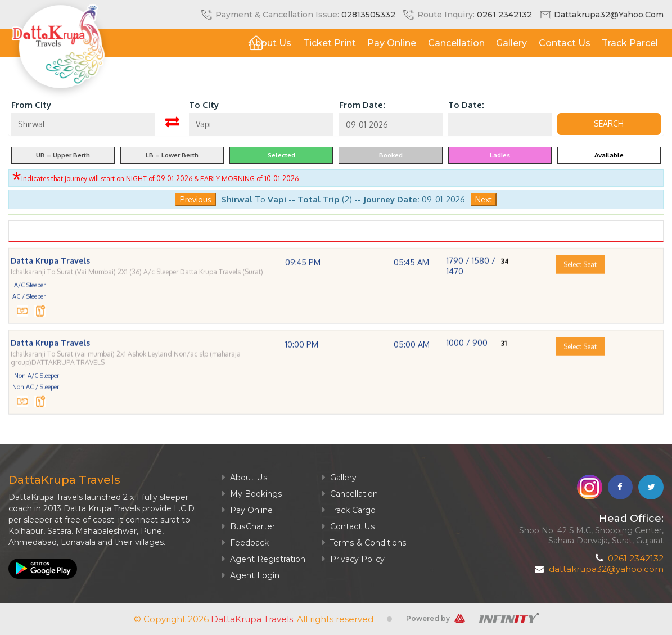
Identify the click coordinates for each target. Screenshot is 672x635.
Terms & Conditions (364, 543)
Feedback (245, 543)
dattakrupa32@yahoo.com (609, 15)
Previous (196, 199)
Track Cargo (349, 510)
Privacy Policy (353, 559)
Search (609, 124)
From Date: (362, 105)
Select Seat (580, 282)
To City (204, 105)
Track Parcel (630, 43)
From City (31, 105)
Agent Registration (263, 559)
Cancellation (455, 43)
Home (226, 43)
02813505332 (368, 15)
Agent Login (251, 575)
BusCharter (248, 526)
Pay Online (391, 43)
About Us (268, 43)
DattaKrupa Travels (252, 619)
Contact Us (564, 43)
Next (484, 199)
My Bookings (252, 494)
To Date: (466, 105)
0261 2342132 (504, 15)
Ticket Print (328, 43)
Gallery (511, 43)
